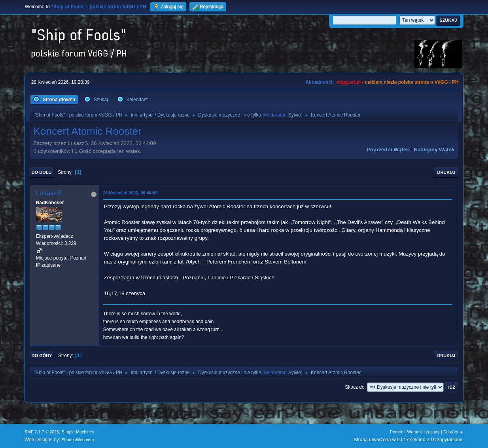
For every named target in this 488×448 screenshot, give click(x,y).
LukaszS (49, 193)
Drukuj (446, 172)
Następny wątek (434, 150)
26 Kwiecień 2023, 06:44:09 (131, 193)
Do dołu (42, 172)
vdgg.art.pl (349, 82)
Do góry (42, 356)
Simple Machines (78, 432)
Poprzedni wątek (388, 150)
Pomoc (397, 432)
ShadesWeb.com (78, 440)
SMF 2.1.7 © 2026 (42, 432)
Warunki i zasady (423, 432)
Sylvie (295, 115)
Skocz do (355, 387)
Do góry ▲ (453, 432)
